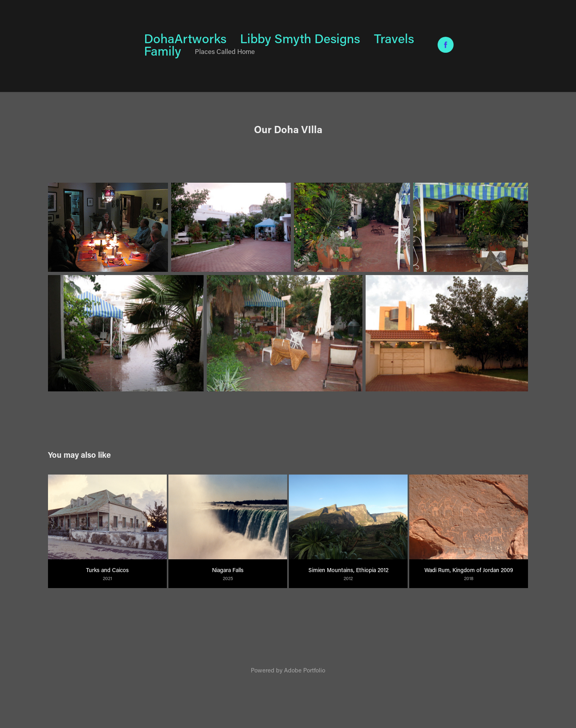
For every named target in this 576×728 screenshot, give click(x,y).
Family (163, 51)
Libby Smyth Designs (300, 38)
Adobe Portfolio (305, 670)
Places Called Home (225, 51)
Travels (394, 38)
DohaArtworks (185, 38)
